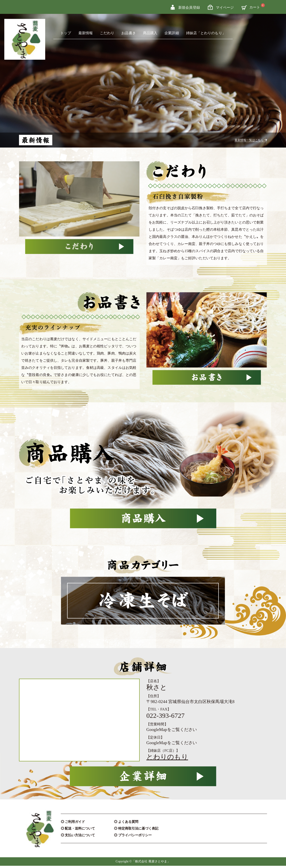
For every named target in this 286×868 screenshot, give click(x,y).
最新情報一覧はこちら (247, 140)
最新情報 (86, 33)
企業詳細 (172, 33)
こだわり (107, 33)
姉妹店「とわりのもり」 (206, 33)
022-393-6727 (165, 718)
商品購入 (150, 33)
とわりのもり (167, 759)
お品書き (128, 33)
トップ (66, 33)
